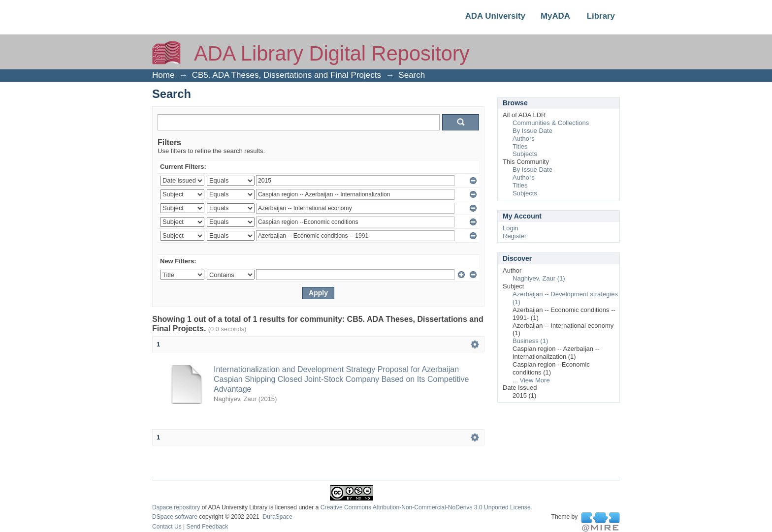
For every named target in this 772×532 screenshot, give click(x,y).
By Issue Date (532, 131)
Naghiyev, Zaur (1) (539, 278)
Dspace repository (176, 507)
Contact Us (167, 527)
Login (511, 228)
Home (163, 75)
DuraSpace (277, 517)
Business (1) (530, 341)
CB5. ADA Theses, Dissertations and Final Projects (287, 75)
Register (515, 236)
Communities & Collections (551, 123)
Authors (524, 139)
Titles (520, 146)
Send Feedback (208, 527)
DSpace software (175, 517)
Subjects (525, 154)
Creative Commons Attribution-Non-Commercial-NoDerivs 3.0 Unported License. (426, 507)
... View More (531, 380)
